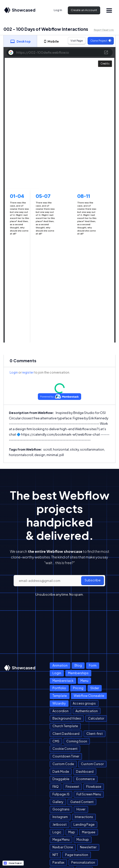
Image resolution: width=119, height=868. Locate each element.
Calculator (96, 718)
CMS (56, 741)
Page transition (77, 855)
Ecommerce (85, 779)
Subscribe (93, 580)
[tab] (20, 41)
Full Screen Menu (89, 794)
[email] (59, 581)
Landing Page (84, 824)
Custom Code (63, 764)
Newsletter (88, 847)
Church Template (65, 726)
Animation (60, 665)
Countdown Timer (66, 756)
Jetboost (59, 824)
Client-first (95, 734)
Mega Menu (61, 839)
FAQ (56, 786)
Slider (95, 688)
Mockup (83, 839)
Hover (81, 809)
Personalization (83, 862)
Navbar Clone (63, 847)
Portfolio (59, 688)
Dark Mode (61, 771)
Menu (84, 681)
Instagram (60, 817)
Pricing (78, 688)
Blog (78, 665)
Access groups (84, 703)
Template (60, 696)
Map (72, 832)
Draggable (61, 779)
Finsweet (72, 786)
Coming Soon (77, 741)
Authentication (87, 711)
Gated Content (82, 802)
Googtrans (61, 809)
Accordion (60, 711)
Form (93, 665)
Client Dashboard (66, 734)
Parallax (58, 862)
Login (14, 372)
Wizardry (59, 703)
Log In (58, 10)
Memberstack (63, 681)
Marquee (89, 832)
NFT (55, 855)
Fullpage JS (61, 794)
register (28, 372)
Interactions (84, 817)
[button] (109, 10)
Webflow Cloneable (89, 696)
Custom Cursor (92, 764)
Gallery (58, 802)
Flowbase (94, 786)
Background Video (67, 718)
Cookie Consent (65, 749)
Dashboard (85, 771)
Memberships (78, 673)
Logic (57, 832)
